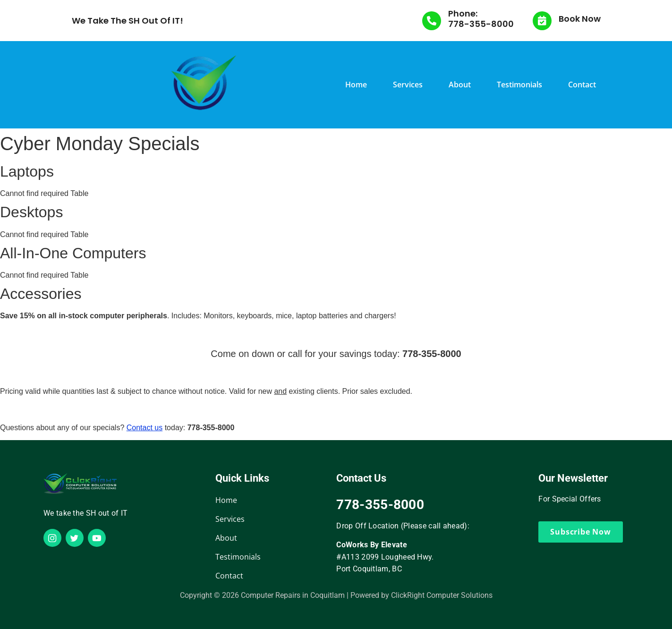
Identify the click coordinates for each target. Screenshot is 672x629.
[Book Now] (542, 21)
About (460, 85)
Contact (582, 85)
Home (356, 85)
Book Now (580, 19)
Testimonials (519, 85)
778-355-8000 (481, 24)
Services (408, 85)
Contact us (145, 428)
